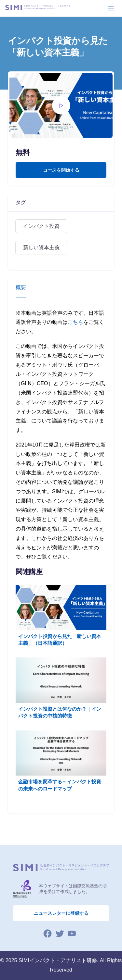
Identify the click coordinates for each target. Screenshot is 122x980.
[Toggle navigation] (111, 8)
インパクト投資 (41, 226)
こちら (75, 322)
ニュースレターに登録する (61, 913)
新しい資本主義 (41, 247)
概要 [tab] (21, 287)
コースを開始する (61, 170)
